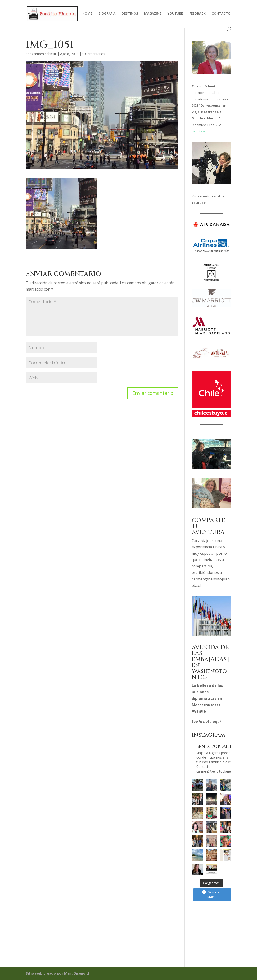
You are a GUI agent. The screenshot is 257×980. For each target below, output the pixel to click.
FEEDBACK (197, 14)
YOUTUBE (175, 14)
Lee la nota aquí (206, 721)
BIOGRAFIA (107, 14)
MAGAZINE (153, 14)
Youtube (199, 203)
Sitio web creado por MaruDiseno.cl (57, 973)
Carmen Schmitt (44, 54)
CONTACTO (221, 14)
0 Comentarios (94, 54)
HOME (87, 14)
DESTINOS (130, 14)
